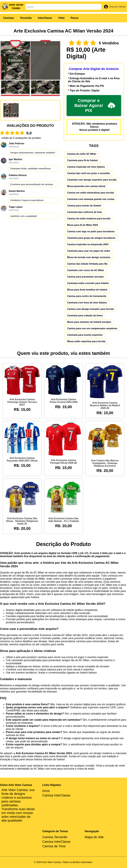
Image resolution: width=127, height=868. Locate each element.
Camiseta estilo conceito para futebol (88, 283)
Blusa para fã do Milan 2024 (83, 225)
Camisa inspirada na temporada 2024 (88, 244)
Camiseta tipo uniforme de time (85, 212)
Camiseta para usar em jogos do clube (89, 251)
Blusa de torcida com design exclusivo (89, 257)
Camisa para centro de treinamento (87, 296)
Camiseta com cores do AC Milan (86, 270)
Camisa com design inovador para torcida (90, 309)
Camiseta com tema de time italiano (87, 303)
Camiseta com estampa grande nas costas (91, 199)
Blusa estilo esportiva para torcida (86, 341)
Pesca (74, 18)
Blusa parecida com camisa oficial (86, 186)
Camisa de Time (54, 846)
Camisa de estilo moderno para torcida (89, 219)
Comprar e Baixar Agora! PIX (95, 105)
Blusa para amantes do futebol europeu (89, 322)
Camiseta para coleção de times (85, 316)
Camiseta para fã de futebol (82, 160)
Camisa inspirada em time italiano (86, 167)
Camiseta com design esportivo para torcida (92, 180)
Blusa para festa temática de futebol (87, 290)
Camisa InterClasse (56, 795)
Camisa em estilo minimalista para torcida (90, 193)
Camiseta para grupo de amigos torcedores (91, 238)
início (46, 791)
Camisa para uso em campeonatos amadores (92, 328)
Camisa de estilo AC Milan (82, 154)
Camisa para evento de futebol (84, 206)
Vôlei (61, 18)
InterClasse (45, 18)
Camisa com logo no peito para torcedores (91, 231)
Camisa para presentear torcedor (86, 277)
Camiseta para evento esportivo (85, 335)
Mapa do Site (94, 837)
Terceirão (26, 18)
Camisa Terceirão (55, 837)
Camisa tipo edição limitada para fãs (87, 264)
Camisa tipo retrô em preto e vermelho (89, 173)
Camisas (8, 18)
